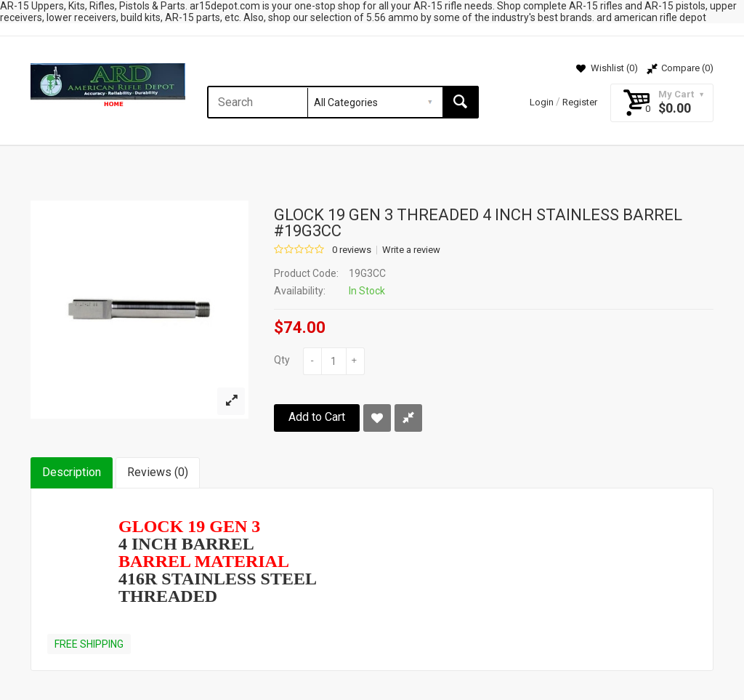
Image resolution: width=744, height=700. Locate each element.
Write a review (411, 250)
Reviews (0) (158, 472)
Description (72, 472)
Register (580, 102)
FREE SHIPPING (89, 644)
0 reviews (352, 250)
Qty (282, 360)
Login (542, 102)
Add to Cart (317, 417)
